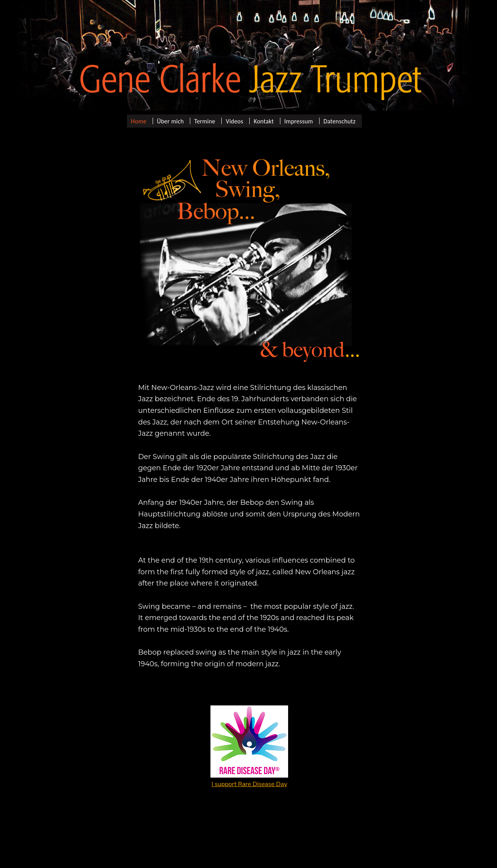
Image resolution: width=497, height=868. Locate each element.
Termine (205, 121)
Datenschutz (340, 121)
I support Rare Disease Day (249, 784)
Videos (234, 121)
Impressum (299, 121)
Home (139, 121)
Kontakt (264, 121)
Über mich (170, 121)
